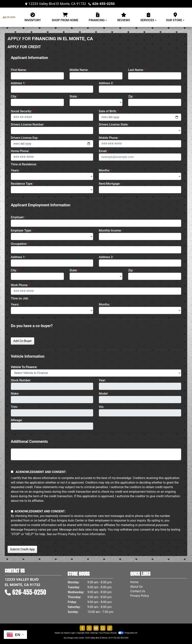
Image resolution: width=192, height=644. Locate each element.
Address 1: (18, 83)
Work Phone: (19, 285)
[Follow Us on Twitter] (89, 628)
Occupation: (19, 244)
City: (14, 96)
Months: (104, 170)
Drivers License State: (114, 124)
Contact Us (138, 591)
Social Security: (21, 111)
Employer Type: (21, 231)
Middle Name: (79, 70)
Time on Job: (20, 298)
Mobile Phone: (109, 138)
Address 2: (106, 83)
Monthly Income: (110, 231)
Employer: (18, 217)
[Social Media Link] (110, 628)
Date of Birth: (108, 111)
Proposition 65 (131, 633)
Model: (104, 394)
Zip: (131, 96)
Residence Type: (22, 184)
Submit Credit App (22, 549)
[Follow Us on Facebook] (82, 628)
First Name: (19, 70)
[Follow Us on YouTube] (96, 628)
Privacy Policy (67, 534)
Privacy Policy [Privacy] (140, 596)
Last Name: (136, 70)
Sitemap (94, 633)
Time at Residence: (24, 164)
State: (74, 96)
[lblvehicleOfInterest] (96, 373)
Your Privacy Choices (111, 633)
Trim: (14, 407)
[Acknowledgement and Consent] (12, 472)
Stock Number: (21, 380)
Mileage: (17, 420)
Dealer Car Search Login (65, 633)
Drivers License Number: (27, 124)
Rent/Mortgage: (110, 184)
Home (134, 582)
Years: (15, 170)
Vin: (102, 407)
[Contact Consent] (12, 511)
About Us (136, 587)
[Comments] (96, 454)
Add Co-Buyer (23, 341)
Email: (103, 151)
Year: (102, 380)
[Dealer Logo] (10, 17)
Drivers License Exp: (25, 138)
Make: (15, 394)
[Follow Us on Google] (103, 628)
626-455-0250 (104, 4)
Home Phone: (20, 151)
